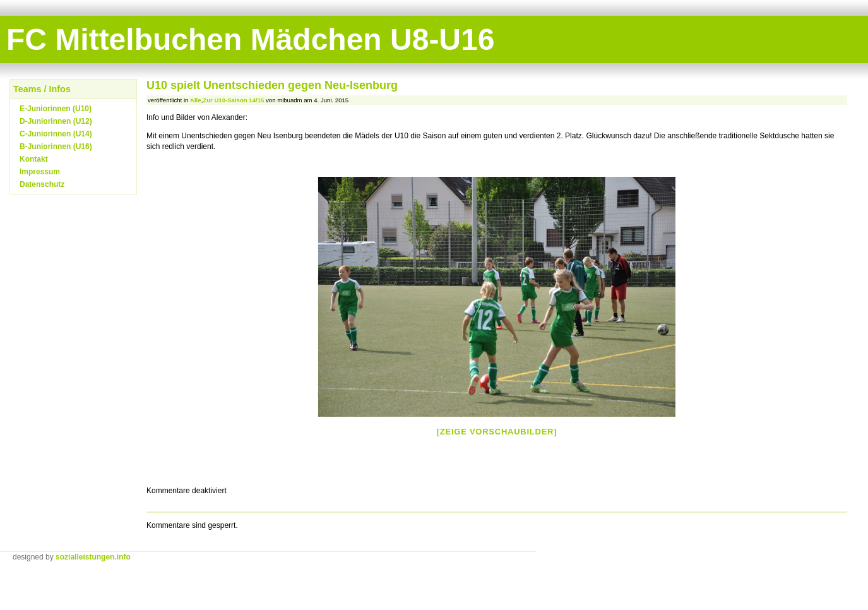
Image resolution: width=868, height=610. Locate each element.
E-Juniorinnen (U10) (56, 109)
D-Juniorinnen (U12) (56, 121)
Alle (196, 100)
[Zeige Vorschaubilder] (497, 432)
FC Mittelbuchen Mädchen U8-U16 (250, 39)
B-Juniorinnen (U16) (56, 147)
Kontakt (34, 159)
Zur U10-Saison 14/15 (233, 100)
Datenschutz (42, 184)
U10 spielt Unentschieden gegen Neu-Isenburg (272, 85)
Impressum (40, 172)
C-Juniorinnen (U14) (56, 134)
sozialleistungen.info (93, 557)
